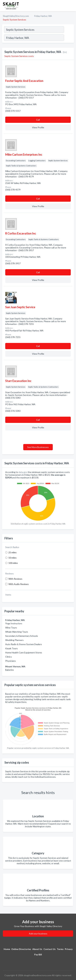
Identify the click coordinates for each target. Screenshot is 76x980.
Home (7, 949)
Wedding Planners (14, 640)
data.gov (23, 472)
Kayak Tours (11, 648)
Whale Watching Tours (17, 632)
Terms (60, 949)
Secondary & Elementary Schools (22, 636)
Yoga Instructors (14, 623)
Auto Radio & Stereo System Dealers (24, 644)
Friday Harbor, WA (43, 16)
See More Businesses (38, 447)
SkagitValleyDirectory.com (16, 16)
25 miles (13, 552)
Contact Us (50, 949)
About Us (37, 949)
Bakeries (10, 670)
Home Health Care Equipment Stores (24, 653)
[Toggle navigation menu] (72, 6)
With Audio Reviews (19, 584)
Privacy (69, 949)
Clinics (9, 657)
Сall (38, 120)
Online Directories (21, 949)
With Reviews (15, 579)
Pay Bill (38, 954)
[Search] (69, 38)
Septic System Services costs (19, 56)
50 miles (13, 558)
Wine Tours (11, 628)
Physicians (11, 661)
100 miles (13, 563)
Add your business (38, 934)
